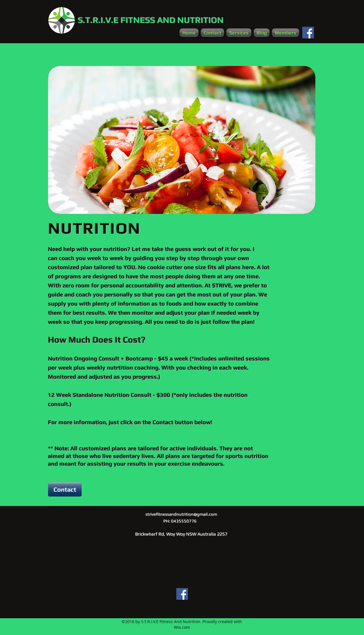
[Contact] (65, 489)
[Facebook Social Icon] (308, 33)
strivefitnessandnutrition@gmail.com (181, 514)
